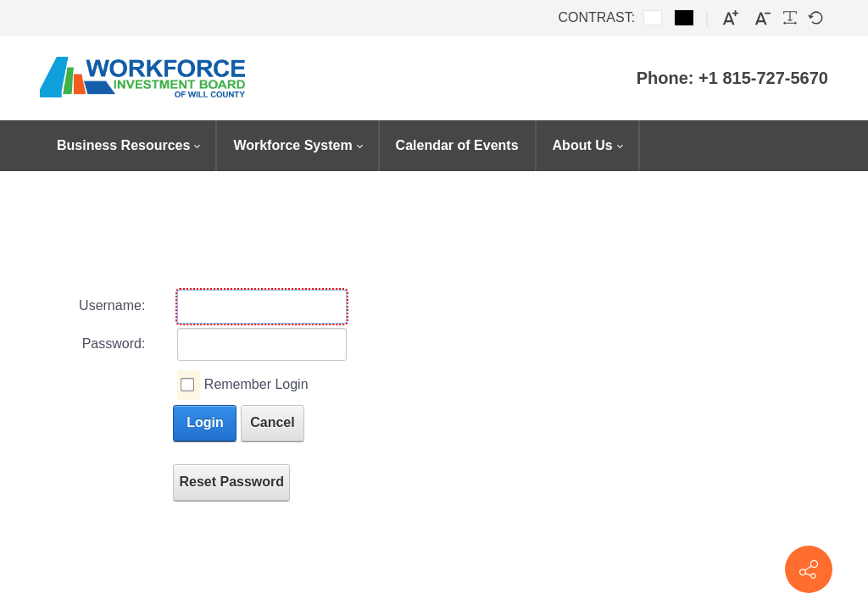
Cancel (272, 422)
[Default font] (815, 18)
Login (205, 422)
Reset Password (231, 482)
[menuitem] (128, 146)
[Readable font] (790, 18)
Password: (114, 344)
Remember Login (256, 384)
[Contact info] (809, 569)
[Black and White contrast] (684, 18)
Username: (112, 305)
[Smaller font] (763, 18)
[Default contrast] (653, 18)
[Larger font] (731, 18)
